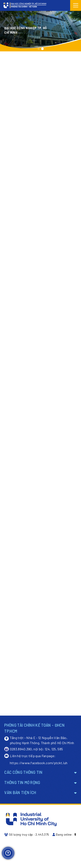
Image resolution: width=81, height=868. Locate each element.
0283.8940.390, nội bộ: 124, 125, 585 (34, 749)
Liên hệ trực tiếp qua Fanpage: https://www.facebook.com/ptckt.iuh (36, 759)
